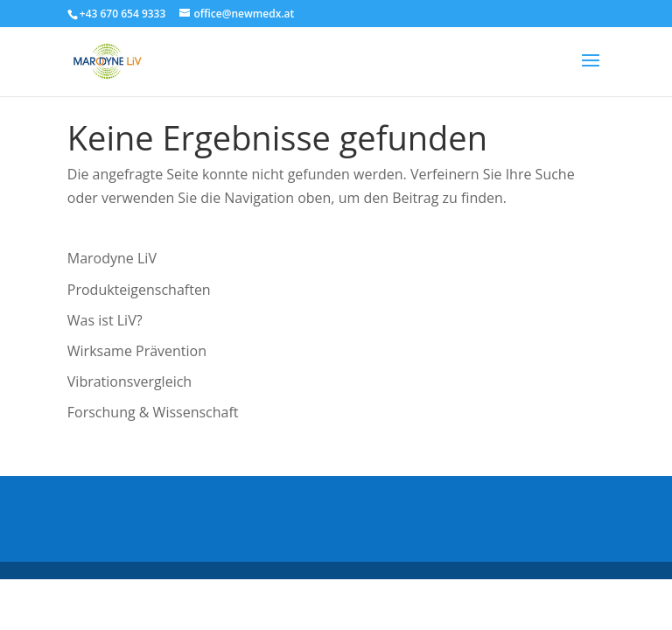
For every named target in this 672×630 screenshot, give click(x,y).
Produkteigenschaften (139, 290)
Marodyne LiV (112, 258)
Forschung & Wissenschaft (153, 412)
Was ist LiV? (105, 320)
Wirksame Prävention (137, 351)
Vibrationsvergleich (129, 381)
